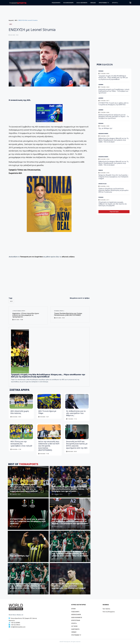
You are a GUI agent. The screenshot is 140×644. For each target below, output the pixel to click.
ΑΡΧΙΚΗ (73, 609)
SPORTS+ (115, 3)
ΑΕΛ (16, 20)
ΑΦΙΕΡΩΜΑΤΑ (75, 629)
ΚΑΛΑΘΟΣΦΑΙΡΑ (68, 3)
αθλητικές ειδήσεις (68, 257)
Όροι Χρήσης (106, 609)
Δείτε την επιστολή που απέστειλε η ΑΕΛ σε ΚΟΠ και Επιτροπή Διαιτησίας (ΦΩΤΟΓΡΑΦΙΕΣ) (49, 446)
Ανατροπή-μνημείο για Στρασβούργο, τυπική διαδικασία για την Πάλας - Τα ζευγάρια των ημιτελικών (70, 489)
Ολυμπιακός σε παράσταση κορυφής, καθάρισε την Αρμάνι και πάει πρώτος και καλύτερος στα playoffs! (113, 204)
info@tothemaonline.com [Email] (18, 627)
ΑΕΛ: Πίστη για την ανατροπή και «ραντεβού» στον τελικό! (21, 444)
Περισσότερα (114, 212)
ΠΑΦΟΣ (101, 170)
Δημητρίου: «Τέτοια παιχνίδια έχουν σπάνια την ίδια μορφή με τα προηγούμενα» (26, 315)
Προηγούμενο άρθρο (19, 311)
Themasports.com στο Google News (31, 257)
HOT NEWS (74, 626)
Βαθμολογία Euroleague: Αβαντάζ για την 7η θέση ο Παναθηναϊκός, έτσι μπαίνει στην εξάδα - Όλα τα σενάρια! (70, 554)
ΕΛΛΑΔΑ (101, 71)
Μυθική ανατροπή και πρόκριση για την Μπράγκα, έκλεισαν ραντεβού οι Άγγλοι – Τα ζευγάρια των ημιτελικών (70, 521)
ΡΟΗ (105, 64)
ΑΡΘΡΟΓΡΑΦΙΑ (76, 620)
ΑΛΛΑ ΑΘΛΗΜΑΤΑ (82, 3)
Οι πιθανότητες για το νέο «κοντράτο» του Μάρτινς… (76, 413)
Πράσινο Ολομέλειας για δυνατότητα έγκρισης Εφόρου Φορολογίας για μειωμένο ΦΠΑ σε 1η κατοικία (113, 190)
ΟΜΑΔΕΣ (93, 3)
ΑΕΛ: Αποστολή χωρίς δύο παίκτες (20, 412)
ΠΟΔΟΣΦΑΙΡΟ (56, 3)
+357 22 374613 (15, 625)
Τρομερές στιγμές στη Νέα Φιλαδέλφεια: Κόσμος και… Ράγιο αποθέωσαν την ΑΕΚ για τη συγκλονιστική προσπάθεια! (48, 376)
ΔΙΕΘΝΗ (101, 85)
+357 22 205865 (15, 623)
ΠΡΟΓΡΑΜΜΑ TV (104, 3)
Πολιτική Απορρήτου (109, 612)
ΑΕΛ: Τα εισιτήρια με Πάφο (47, 412)
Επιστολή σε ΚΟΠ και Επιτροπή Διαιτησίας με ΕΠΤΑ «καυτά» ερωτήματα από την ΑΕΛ (77, 445)
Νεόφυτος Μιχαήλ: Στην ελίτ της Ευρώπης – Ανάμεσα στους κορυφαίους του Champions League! (69, 586)
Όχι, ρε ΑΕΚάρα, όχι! (20, 556)
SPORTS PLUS (102, 184)
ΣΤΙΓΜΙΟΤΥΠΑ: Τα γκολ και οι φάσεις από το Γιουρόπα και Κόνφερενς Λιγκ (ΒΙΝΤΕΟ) (28, 521)
